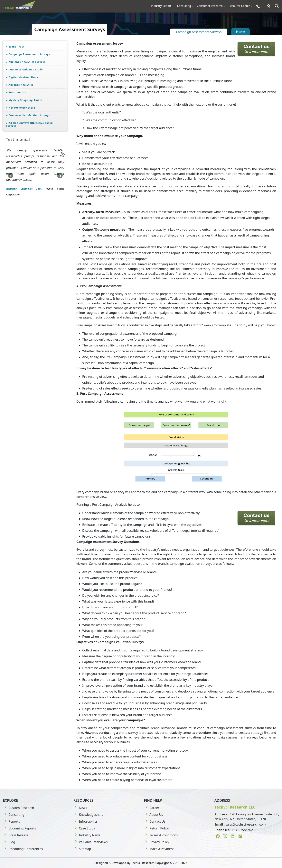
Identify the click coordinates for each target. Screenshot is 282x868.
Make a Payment (159, 849)
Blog (9, 842)
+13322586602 (242, 830)
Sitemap (82, 849)
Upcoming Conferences (23, 849)
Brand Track (15, 47)
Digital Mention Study (22, 77)
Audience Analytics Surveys (26, 62)
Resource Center (239, 6)
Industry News (87, 835)
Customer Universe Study (24, 70)
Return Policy (156, 828)
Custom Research (19, 808)
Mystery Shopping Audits (24, 100)
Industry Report (161, 6)
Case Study (84, 828)
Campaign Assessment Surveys (199, 32)
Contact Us (155, 821)
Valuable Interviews (90, 842)
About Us (153, 815)
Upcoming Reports (19, 828)
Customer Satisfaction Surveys (28, 115)
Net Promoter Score (21, 108)
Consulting (184, 6)
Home (240, 32)
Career (152, 808)
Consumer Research (210, 6)
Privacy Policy (157, 842)
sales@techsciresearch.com (246, 824)
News (80, 808)
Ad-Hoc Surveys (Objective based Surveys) (29, 124)
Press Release (16, 835)
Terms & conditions (161, 835)
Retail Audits (16, 92)
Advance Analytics (20, 85)
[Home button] (267, 6)
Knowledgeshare (88, 815)
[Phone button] (257, 6)
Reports (11, 821)
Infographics (85, 821)
